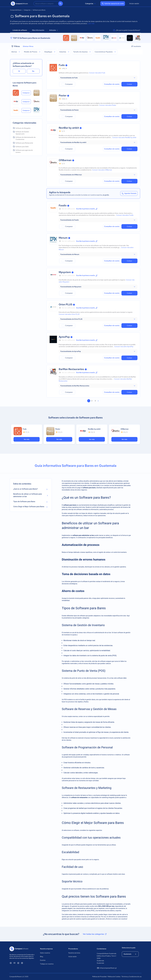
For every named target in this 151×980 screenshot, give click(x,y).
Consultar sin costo (112, 84)
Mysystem (65, 272)
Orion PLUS (65, 304)
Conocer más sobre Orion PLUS (69, 314)
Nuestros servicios (74, 953)
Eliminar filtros (28, 46)
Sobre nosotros (45, 953)
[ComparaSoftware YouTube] (14, 963)
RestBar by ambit (69, 128)
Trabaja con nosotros (47, 964)
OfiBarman (65, 160)
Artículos (53, 30)
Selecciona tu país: (129, 948)
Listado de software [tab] (20, 30)
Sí (19, 71)
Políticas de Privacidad (99, 977)
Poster (63, 95)
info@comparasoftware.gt (107, 968)
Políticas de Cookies (114, 977)
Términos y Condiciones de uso (131, 977)
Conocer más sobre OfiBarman (102, 170)
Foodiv (63, 205)
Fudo (62, 65)
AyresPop (64, 337)
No (33, 71)
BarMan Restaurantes (71, 369)
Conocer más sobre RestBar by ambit (124, 137)
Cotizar (129, 84)
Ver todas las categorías (95, 934)
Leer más (91, 23)
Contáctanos (102, 949)
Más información (38, 30)
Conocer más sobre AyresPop (124, 347)
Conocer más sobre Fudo (97, 73)
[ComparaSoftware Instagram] (22, 963)
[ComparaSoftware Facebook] (18, 963)
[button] (98, 78)
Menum (63, 238)
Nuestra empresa (46, 949)
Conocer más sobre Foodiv (125, 215)
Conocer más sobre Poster (108, 105)
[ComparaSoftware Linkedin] (11, 963)
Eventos (43, 960)
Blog (42, 957)
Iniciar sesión (134, 4)
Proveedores (73, 949)
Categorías (91, 4)
